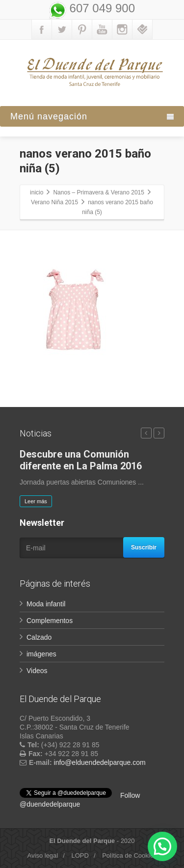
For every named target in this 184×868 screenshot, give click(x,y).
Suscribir (144, 547)
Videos (37, 671)
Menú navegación (92, 116)
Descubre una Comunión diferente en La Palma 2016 (81, 460)
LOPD (80, 855)
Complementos (50, 621)
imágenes (41, 654)
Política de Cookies (129, 855)
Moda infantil (46, 604)
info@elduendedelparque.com (100, 762)
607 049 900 (101, 8)
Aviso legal (43, 855)
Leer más (36, 501)
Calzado (39, 637)
